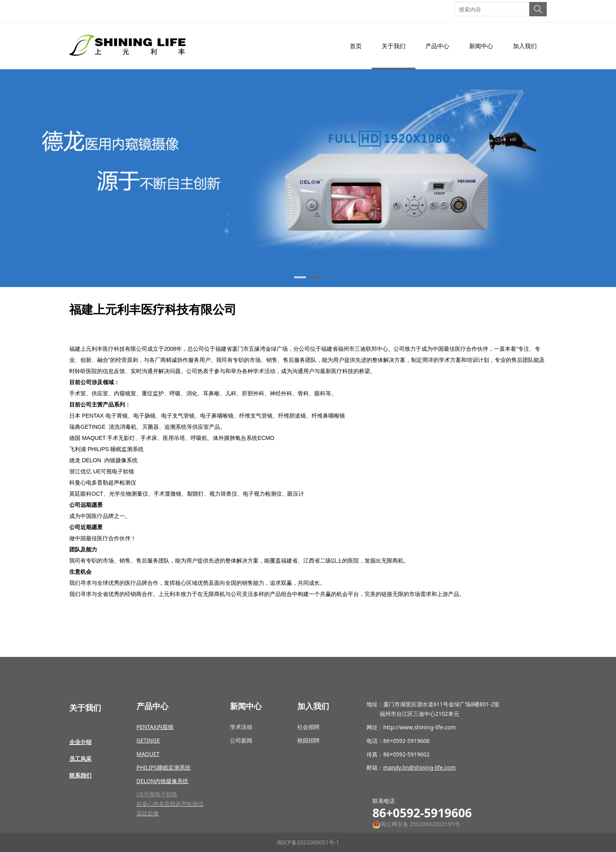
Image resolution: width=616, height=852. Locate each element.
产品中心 (437, 46)
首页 (356, 46)
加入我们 (525, 46)
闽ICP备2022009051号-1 (308, 842)
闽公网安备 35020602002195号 (416, 824)
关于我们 (394, 46)
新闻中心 (481, 46)
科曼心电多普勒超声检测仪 (170, 804)
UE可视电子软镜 (157, 794)
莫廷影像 (148, 813)
